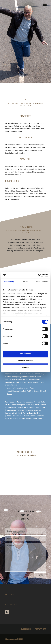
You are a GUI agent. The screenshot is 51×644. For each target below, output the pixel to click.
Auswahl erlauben (25, 360)
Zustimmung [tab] (9, 282)
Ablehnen (25, 367)
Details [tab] (26, 282)
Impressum (26, 629)
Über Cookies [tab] (42, 282)
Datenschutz (40, 629)
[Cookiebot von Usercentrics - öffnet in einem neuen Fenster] (38, 275)
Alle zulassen (25, 354)
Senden (40, 575)
